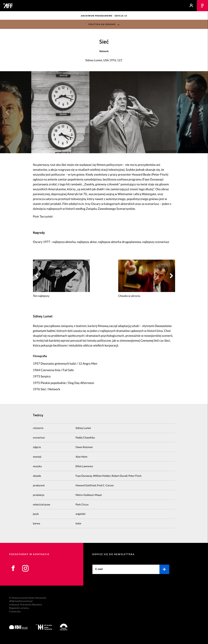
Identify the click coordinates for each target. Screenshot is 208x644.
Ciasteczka (15, 612)
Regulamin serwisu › (20, 608)
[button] (200, 112)
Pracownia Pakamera (31, 605)
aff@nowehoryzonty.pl (21, 601)
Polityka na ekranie (102, 25)
